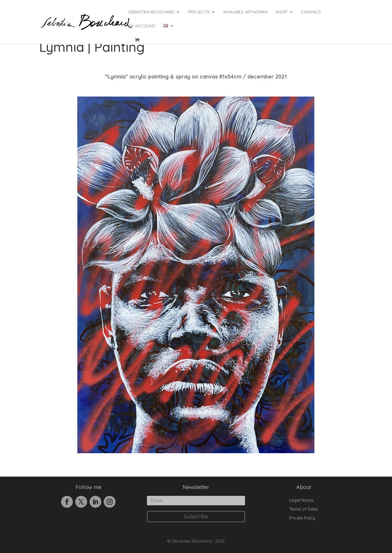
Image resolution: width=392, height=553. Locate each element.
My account (142, 26)
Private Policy (302, 518)
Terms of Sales (304, 509)
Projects (199, 12)
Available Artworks (246, 12)
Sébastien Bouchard (151, 12)
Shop (282, 12)
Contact (311, 12)
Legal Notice (301, 501)
